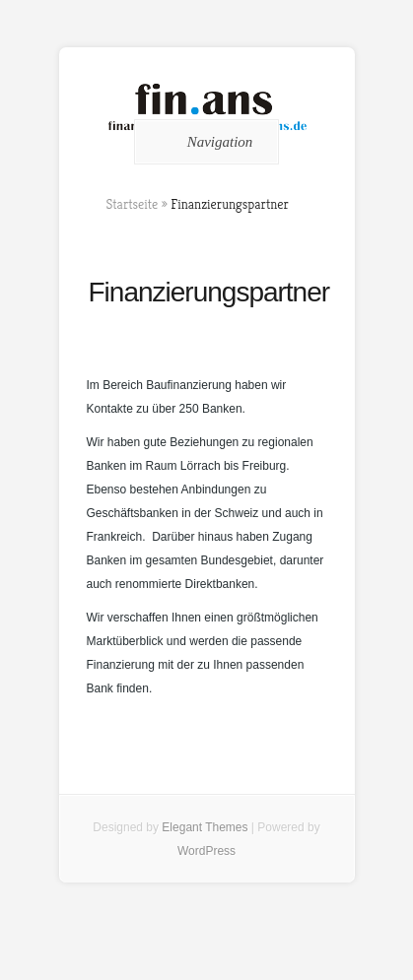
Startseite (133, 204)
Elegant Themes (205, 827)
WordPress (206, 851)
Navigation (204, 142)
